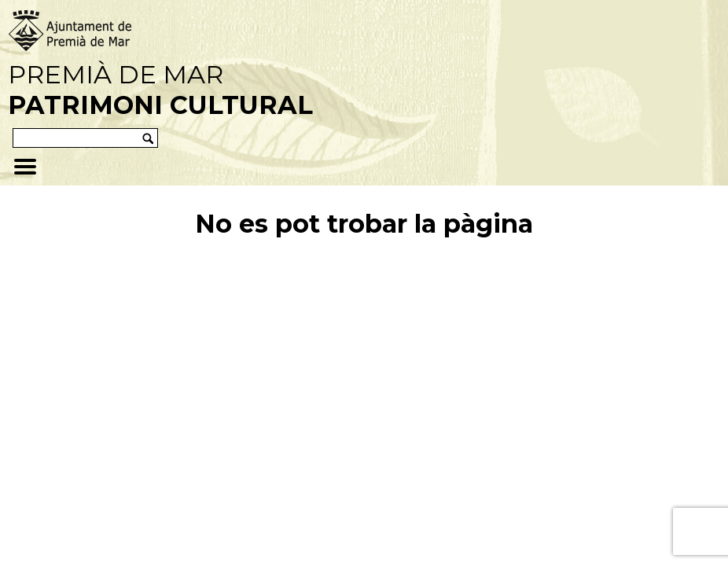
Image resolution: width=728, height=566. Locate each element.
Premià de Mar (160, 90)
